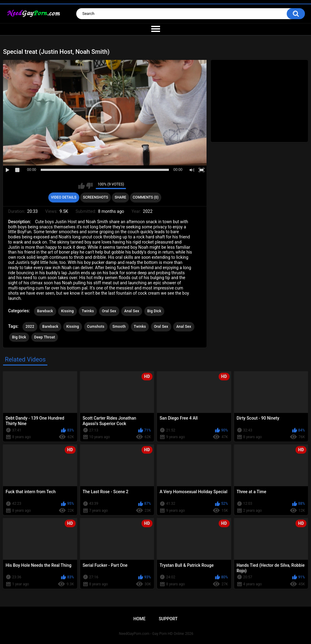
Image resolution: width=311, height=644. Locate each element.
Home (139, 619)
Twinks (88, 311)
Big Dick (154, 311)
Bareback (45, 311)
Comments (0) (146, 197)
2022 (30, 327)
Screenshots (96, 197)
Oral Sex (109, 311)
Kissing (67, 311)
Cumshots (96, 327)
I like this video (82, 186)
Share (120, 197)
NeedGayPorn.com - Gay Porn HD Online (152, 634)
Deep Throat (45, 337)
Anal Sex (132, 311)
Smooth (119, 327)
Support (168, 619)
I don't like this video (89, 186)
